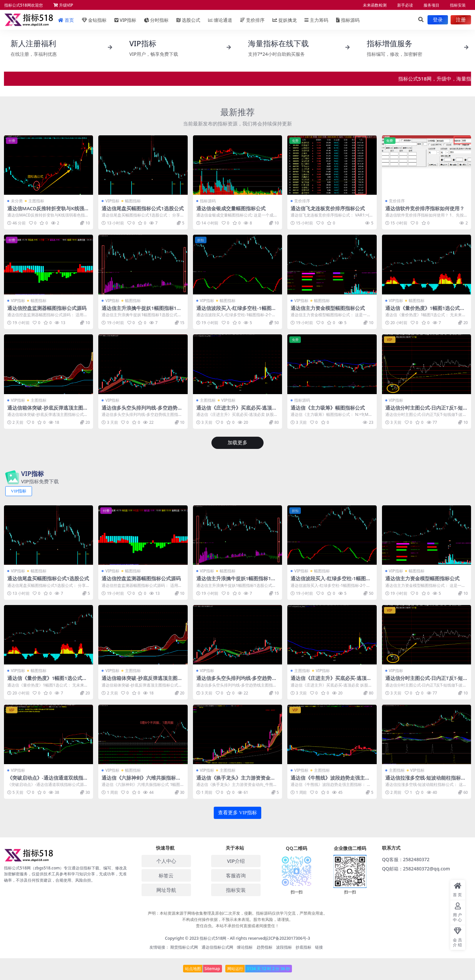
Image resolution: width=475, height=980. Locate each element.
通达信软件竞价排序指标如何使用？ (425, 208)
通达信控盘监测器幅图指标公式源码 (47, 308)
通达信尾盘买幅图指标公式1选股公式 (143, 208)
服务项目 (431, 5)
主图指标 (36, 201)
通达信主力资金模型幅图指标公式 (328, 308)
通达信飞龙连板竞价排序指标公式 (328, 208)
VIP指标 (112, 201)
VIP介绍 (236, 860)
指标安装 (458, 5)
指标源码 (348, 20)
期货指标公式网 (184, 946)
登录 (438, 20)
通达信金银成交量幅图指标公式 (231, 208)
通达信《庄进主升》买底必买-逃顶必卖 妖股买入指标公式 (237, 410)
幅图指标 (133, 201)
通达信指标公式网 (217, 946)
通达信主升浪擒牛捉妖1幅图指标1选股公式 (142, 311)
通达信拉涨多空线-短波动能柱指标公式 (426, 780)
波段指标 (284, 946)
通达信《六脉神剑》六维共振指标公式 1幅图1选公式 (141, 780)
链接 (319, 946)
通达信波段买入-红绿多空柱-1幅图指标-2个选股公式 (236, 311)
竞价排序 (302, 201)
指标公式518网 (213, 938)
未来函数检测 (375, 5)
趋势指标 (265, 946)
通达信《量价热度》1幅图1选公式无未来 (425, 311)
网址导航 (166, 889)
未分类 (17, 201)
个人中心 (166, 860)
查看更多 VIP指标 (237, 812)
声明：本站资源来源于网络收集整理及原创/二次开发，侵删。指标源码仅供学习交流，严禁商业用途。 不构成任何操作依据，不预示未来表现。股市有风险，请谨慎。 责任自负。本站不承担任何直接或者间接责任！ (238, 918)
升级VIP (63, 5)
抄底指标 (303, 946)
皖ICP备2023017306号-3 (287, 938)
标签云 (166, 874)
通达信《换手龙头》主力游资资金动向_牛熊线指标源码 (236, 780)
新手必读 (405, 5)
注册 (461, 20)
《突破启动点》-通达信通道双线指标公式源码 (48, 780)
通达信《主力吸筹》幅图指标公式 (328, 407)
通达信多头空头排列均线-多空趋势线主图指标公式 (142, 410)
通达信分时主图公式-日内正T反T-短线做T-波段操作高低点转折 (424, 410)
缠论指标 (245, 946)
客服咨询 (236, 874)
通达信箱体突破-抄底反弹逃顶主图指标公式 (48, 410)
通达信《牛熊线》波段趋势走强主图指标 (330, 780)
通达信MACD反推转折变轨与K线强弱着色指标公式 (48, 211)
